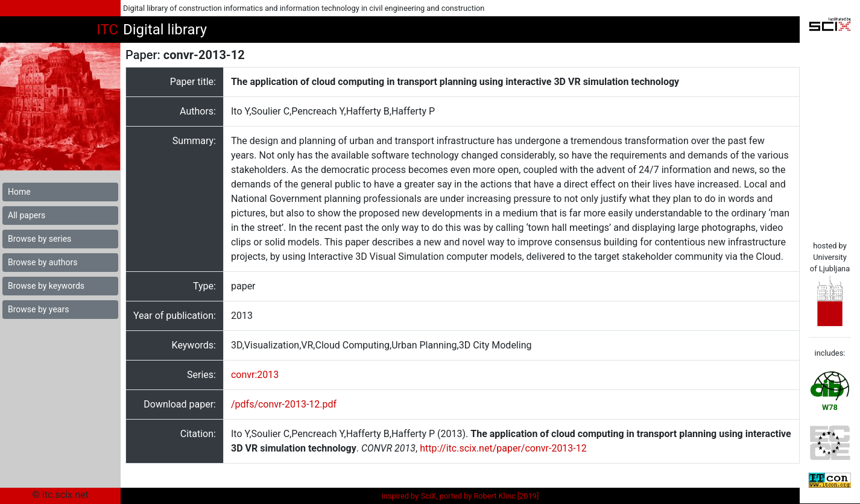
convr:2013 (255, 375)
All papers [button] (27, 215)
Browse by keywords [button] (46, 286)
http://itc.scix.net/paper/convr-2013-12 (503, 448)
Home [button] (19, 192)
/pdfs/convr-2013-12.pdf (284, 404)
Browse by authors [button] (43, 262)
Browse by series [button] (40, 239)
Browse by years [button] (38, 309)
